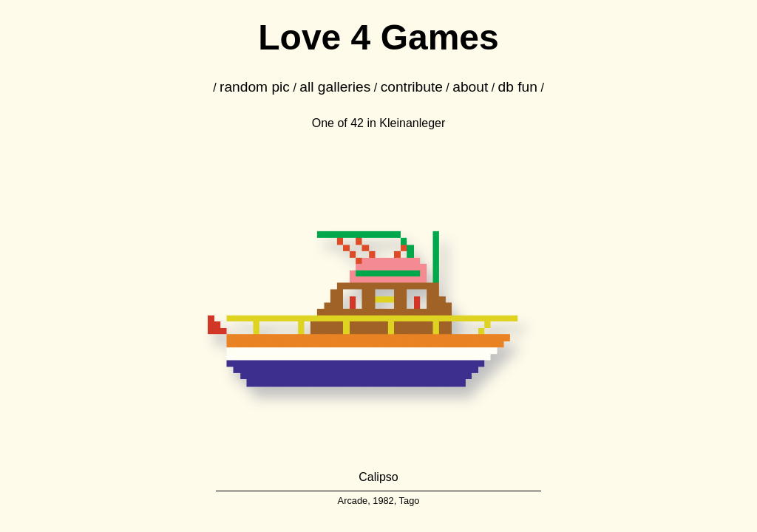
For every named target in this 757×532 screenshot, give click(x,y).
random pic (255, 87)
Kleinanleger (412, 123)
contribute (412, 87)
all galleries (335, 87)
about (470, 87)
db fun (518, 87)
